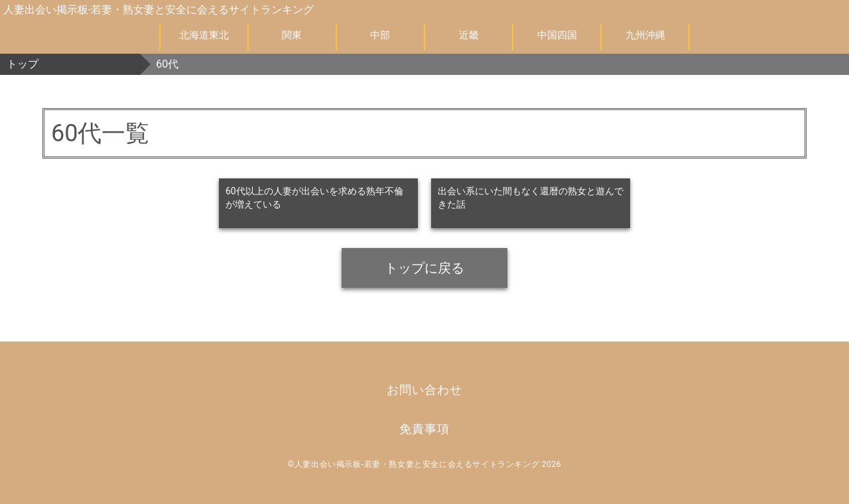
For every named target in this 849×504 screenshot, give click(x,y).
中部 (380, 35)
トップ (23, 64)
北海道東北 (204, 35)
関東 (292, 35)
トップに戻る (424, 268)
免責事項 (424, 429)
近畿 (469, 35)
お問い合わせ (424, 390)
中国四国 (557, 35)
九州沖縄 (645, 35)
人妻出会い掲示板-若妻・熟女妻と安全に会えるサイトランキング (159, 10)
